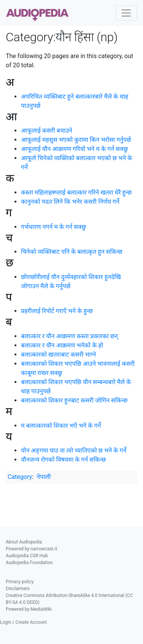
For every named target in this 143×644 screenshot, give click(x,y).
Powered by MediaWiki (29, 609)
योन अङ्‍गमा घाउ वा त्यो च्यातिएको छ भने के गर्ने (74, 450)
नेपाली (44, 477)
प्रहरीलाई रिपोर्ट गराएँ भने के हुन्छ (57, 311)
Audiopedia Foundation (29, 563)
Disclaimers (18, 589)
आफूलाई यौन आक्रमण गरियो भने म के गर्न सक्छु (74, 149)
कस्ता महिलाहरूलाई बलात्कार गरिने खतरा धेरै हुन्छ (76, 192)
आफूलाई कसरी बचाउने (47, 131)
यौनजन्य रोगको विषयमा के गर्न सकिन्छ (63, 460)
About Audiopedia (24, 542)
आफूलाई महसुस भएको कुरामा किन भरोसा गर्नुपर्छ (76, 140)
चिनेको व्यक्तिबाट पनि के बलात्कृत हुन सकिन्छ (72, 252)
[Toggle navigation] (126, 13)
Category (20, 477)
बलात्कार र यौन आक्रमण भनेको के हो (62, 345)
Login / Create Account (23, 622)
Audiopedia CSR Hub (27, 556)
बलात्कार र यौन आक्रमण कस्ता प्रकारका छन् (69, 336)
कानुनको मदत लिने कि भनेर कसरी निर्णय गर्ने (70, 202)
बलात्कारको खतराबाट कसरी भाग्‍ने (59, 354)
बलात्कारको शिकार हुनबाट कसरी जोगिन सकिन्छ (74, 400)
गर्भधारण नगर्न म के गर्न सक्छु (53, 227)
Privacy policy (20, 582)
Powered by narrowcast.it (31, 549)
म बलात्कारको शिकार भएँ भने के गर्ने (61, 426)
